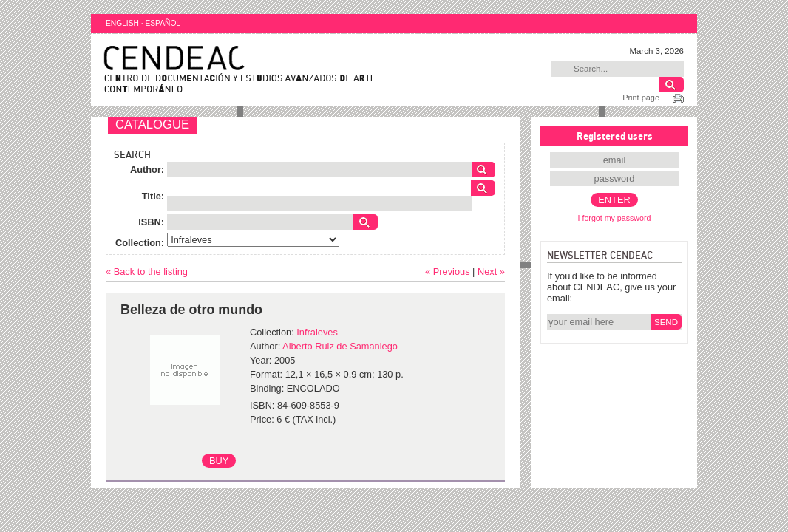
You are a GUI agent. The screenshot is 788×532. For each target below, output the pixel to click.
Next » (491, 272)
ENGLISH (122, 23)
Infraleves (317, 332)
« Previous (447, 272)
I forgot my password (615, 218)
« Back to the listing (147, 272)
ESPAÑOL (163, 23)
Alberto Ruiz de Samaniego (340, 346)
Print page (641, 98)
